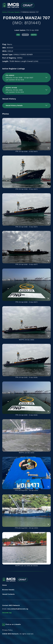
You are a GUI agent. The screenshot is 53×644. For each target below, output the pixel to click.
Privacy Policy (7, 630)
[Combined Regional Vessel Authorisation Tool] (18, 6)
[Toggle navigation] (49, 6)
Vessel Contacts (8, 594)
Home (4, 585)
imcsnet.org (7, 613)
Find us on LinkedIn (13, 624)
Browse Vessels (8, 590)
